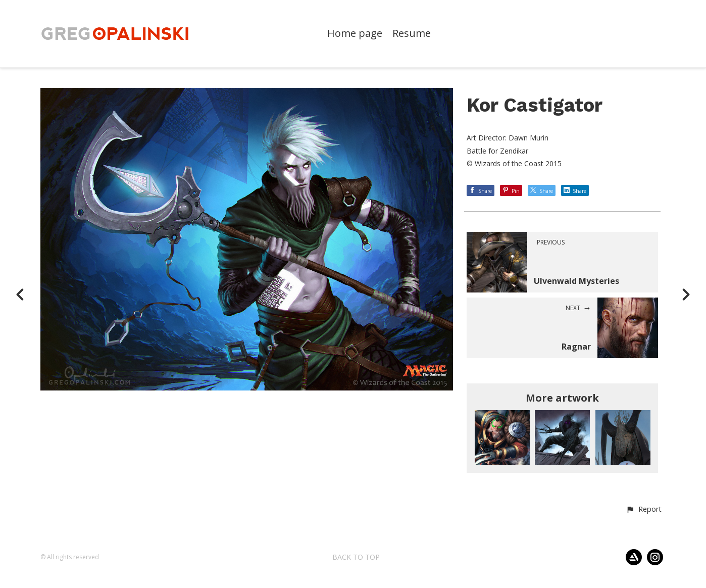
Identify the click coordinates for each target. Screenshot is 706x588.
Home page (355, 34)
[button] (644, 510)
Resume (412, 34)
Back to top (356, 557)
